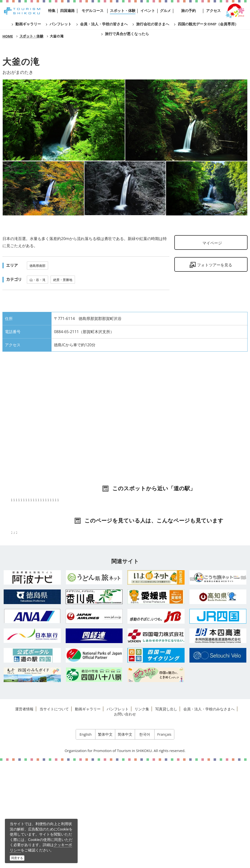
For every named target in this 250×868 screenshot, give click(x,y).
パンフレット (118, 816)
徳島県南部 (37, 266)
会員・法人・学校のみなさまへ (209, 816)
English (86, 841)
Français (164, 841)
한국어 (145, 841)
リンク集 (142, 816)
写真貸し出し (166, 816)
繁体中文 (105, 841)
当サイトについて (54, 816)
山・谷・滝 (37, 280)
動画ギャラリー (88, 816)
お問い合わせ (125, 821)
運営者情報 (24, 816)
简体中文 (125, 841)
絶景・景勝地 (63, 280)
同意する (17, 858)
